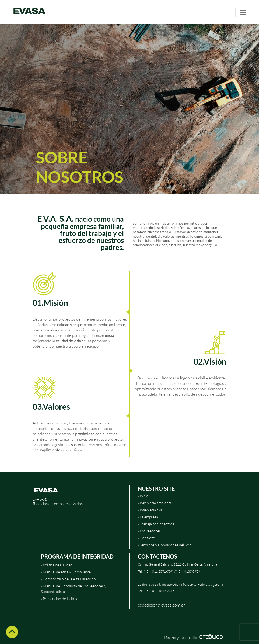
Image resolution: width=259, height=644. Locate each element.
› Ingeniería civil (150, 510)
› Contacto (146, 538)
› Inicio (143, 496)
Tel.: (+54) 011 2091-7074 (156, 571)
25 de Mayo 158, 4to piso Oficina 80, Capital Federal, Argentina (180, 585)
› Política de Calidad (57, 565)
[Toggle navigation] (243, 12)
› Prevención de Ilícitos (59, 599)
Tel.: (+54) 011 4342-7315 (156, 591)
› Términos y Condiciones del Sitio (165, 545)
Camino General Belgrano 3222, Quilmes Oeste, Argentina (177, 564)
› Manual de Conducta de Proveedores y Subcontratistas (74, 589)
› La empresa (148, 517)
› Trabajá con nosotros (156, 524)
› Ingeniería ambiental (155, 503)
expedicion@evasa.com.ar (161, 605)
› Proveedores (149, 531)
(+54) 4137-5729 (188, 571)
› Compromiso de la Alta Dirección (68, 579)
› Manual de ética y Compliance (66, 572)
